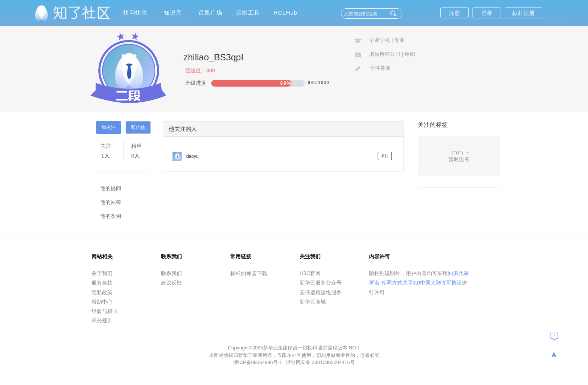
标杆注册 (523, 13)
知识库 (173, 13)
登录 (487, 13)
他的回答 (111, 202)
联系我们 (171, 273)
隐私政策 (102, 292)
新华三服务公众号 (321, 283)
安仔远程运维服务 (321, 292)
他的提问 (111, 188)
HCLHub (285, 13)
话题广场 (210, 13)
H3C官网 (310, 273)
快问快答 (135, 13)
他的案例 (111, 216)
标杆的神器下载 (249, 273)
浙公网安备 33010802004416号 (320, 362)
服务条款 (102, 283)
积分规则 (102, 321)
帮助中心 (102, 302)
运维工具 (248, 13)
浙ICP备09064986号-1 (258, 362)
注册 (454, 13)
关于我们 (102, 273)
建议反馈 (171, 283)
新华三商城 (313, 302)
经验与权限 (105, 311)
